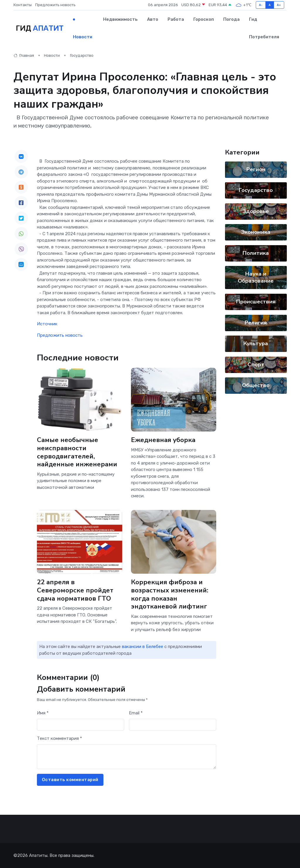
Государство (82, 55)
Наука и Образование (256, 277)
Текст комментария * (59, 738)
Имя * (43, 713)
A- (261, 5)
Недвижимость (120, 19)
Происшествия (256, 302)
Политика (256, 253)
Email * (136, 713)
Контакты (23, 5)
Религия (256, 323)
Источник (47, 324)
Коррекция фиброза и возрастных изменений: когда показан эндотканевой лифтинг (170, 594)
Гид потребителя (264, 28)
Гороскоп (204, 19)
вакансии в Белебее (143, 647)
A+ (279, 5)
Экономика (256, 232)
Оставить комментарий (70, 780)
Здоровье (256, 211)
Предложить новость (55, 5)
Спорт (256, 365)
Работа (176, 19)
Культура (256, 343)
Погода (231, 19)
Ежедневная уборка (163, 440)
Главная (24, 55)
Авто (153, 19)
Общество (256, 385)
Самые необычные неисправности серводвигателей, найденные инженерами (77, 452)
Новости (83, 37)
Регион (256, 169)
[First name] (81, 725)
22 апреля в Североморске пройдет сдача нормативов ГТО (75, 590)
